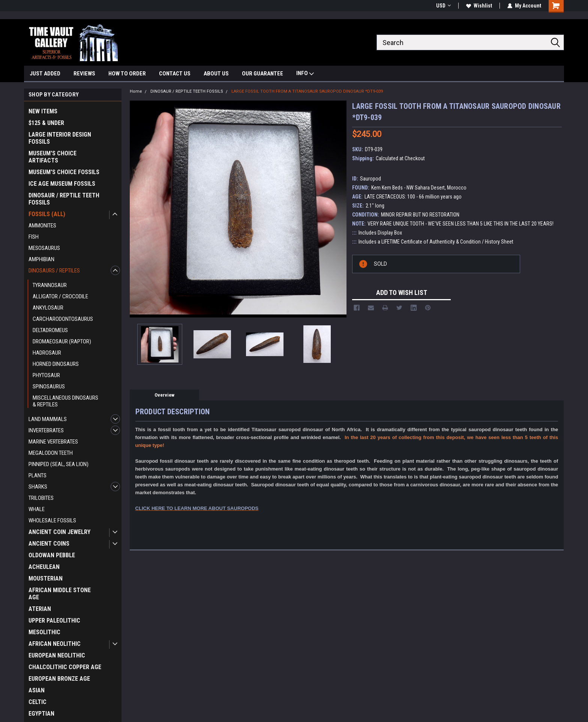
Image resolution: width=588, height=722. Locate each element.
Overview (164, 395)
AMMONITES (42, 226)
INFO (305, 74)
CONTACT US (175, 74)
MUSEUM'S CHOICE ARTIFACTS (52, 157)
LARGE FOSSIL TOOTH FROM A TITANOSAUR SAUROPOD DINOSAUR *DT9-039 (307, 91)
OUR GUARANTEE (262, 74)
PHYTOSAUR (46, 375)
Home (136, 91)
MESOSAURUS (44, 248)
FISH (34, 237)
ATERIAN (40, 609)
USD (443, 6)
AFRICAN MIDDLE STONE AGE (60, 594)
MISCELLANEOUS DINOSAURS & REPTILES (65, 401)
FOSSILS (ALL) (47, 214)
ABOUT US (216, 74)
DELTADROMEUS (50, 330)
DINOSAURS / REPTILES (54, 271)
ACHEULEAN (44, 567)
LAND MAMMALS (48, 419)
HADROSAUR (47, 353)
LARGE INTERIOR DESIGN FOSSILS (60, 138)
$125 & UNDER (46, 123)
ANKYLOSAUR (48, 308)
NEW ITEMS (43, 111)
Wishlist (479, 6)
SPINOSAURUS (49, 387)
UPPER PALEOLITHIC (54, 620)
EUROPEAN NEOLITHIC (57, 655)
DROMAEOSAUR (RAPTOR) (62, 341)
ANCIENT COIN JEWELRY (59, 532)
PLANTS (37, 475)
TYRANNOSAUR (50, 285)
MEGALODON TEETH (51, 453)
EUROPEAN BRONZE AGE (59, 679)
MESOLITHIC (44, 632)
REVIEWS (84, 74)
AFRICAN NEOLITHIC (55, 644)
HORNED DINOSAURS (56, 364)
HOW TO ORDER (127, 74)
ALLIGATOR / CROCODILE (60, 296)
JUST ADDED (45, 74)
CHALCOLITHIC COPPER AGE (65, 667)
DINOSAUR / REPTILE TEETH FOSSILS (64, 199)
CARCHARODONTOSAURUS (63, 319)
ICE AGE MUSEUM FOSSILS (62, 184)
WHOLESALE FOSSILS (52, 520)
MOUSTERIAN (46, 578)
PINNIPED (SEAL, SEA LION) (58, 464)
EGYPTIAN (41, 714)
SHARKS (38, 487)
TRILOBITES (41, 498)
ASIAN (37, 690)
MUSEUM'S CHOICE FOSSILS (64, 172)
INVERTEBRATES (46, 430)
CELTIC (37, 702)
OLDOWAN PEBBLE (52, 555)
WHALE (37, 509)
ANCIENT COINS (49, 544)
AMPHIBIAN (41, 259)
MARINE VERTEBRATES (53, 442)
